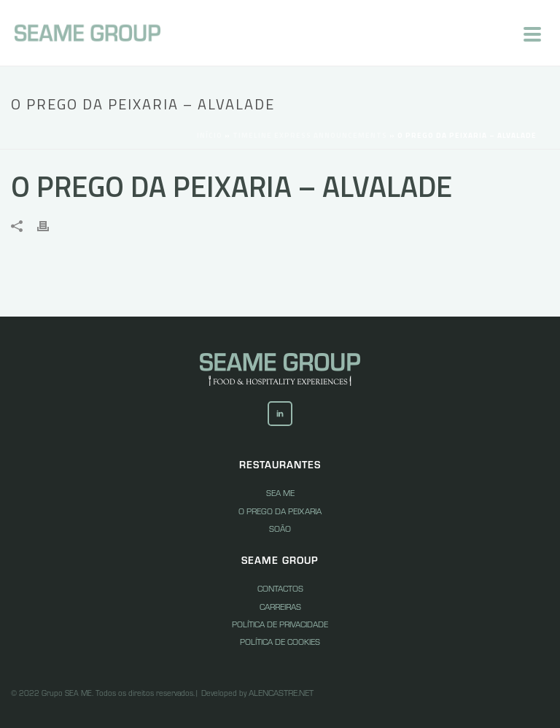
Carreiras (280, 606)
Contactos (280, 588)
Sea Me (280, 492)
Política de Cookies (280, 641)
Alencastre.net (281, 692)
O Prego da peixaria (280, 511)
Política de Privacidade (280, 624)
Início (210, 135)
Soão (280, 528)
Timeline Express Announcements (310, 135)
